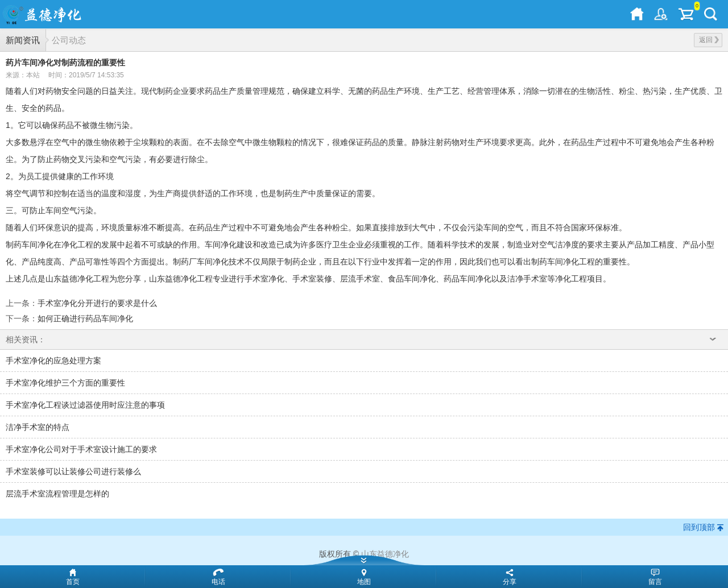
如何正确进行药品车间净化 (85, 318)
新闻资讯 (23, 40)
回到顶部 (699, 527)
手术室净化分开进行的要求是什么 (97, 303)
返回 (709, 40)
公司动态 (69, 40)
